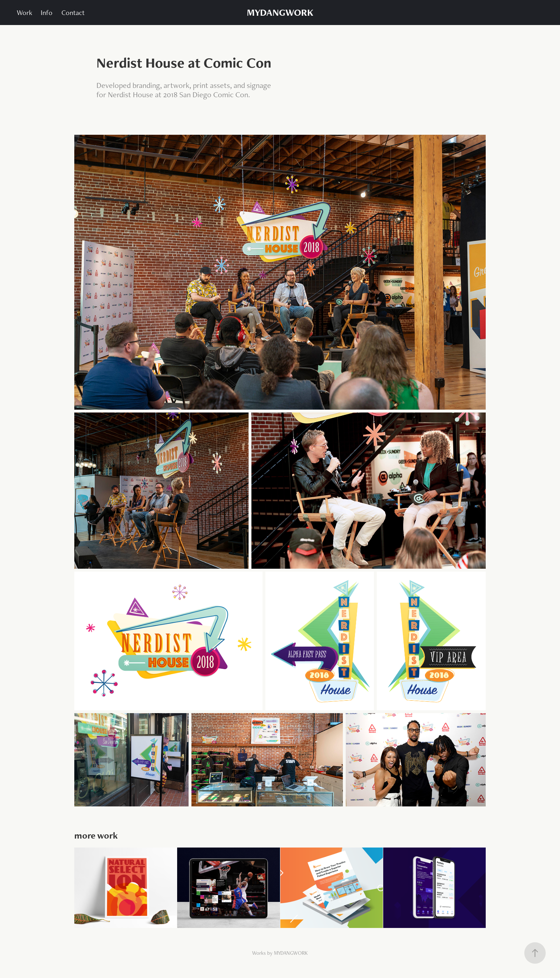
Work (24, 13)
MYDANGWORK (280, 12)
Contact (73, 13)
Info (47, 13)
